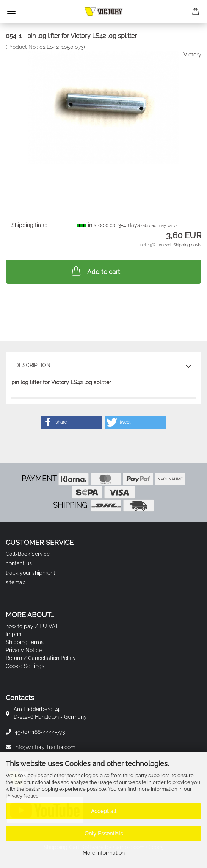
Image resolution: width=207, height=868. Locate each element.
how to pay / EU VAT (32, 626)
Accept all (104, 811)
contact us (19, 563)
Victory (192, 55)
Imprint (14, 634)
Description (33, 365)
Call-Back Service (28, 554)
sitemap (16, 582)
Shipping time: (29, 225)
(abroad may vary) (159, 226)
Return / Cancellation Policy (41, 658)
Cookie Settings (25, 666)
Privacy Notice (22, 796)
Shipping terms (25, 642)
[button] (71, 422)
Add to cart (95, 271)
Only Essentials (104, 834)
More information (104, 853)
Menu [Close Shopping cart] (11, 11)
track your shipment (31, 573)
